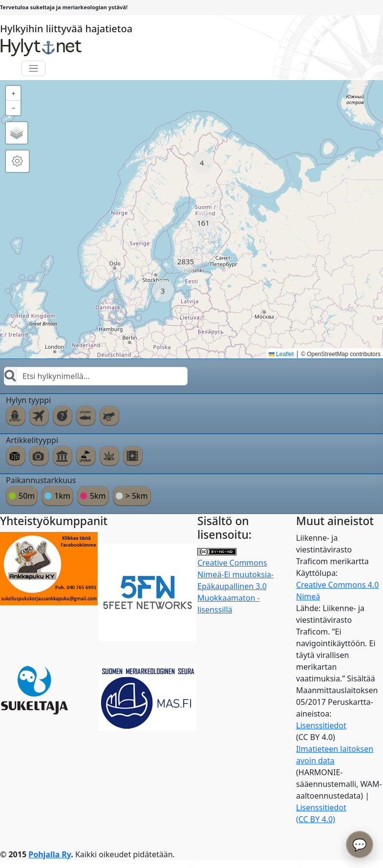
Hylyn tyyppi (28, 400)
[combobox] (96, 376)
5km (98, 496)
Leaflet (281, 354)
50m (27, 496)
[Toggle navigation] (33, 69)
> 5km (137, 496)
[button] (202, 163)
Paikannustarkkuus (41, 480)
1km (62, 496)
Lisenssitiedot (321, 725)
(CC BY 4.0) (316, 819)
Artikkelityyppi (32, 440)
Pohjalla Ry (50, 854)
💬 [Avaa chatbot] (360, 844)
